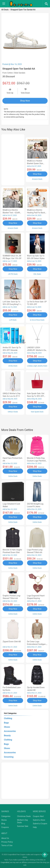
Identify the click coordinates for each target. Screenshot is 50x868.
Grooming (9, 757)
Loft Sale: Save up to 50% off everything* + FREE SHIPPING (12, 304)
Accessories (10, 731)
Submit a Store (39, 820)
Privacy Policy (7, 842)
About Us (5, 838)
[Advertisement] (13, 159)
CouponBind (5, 862)
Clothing (8, 718)
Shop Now (25, 101)
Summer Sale (23, 826)
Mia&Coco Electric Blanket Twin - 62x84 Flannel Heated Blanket (12, 213)
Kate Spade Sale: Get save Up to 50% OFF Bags (36, 396)
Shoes (7, 727)
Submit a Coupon (40, 824)
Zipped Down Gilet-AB (12, 642)
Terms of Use (7, 845)
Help (35, 827)
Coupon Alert (38, 816)
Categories (6, 816)
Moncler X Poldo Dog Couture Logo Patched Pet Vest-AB (36, 461)
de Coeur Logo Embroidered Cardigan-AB (37, 644)
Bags (6, 723)
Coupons (5, 827)
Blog (3, 824)
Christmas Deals (24, 816)
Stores (4, 820)
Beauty (7, 736)
